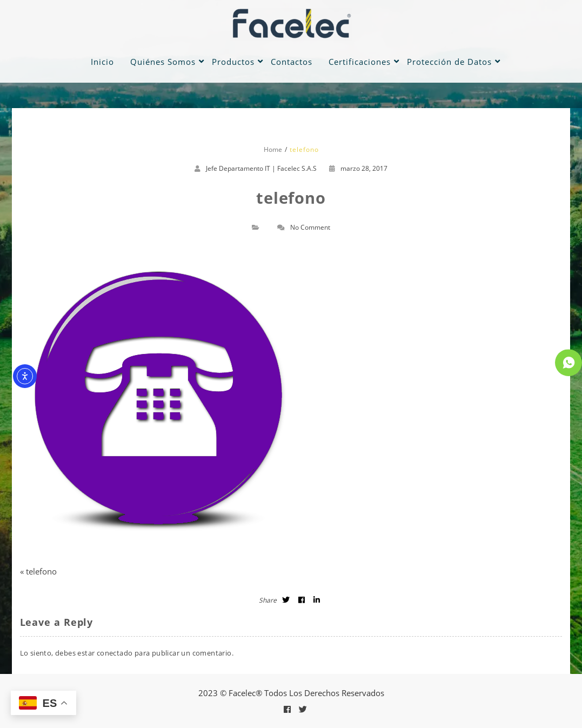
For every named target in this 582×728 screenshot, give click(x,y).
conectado (115, 653)
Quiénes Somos (163, 62)
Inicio (102, 62)
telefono (41, 571)
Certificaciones (360, 62)
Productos (233, 62)
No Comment (310, 227)
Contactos (292, 62)
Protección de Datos (449, 62)
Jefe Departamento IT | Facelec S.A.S (261, 168)
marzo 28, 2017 (358, 168)
